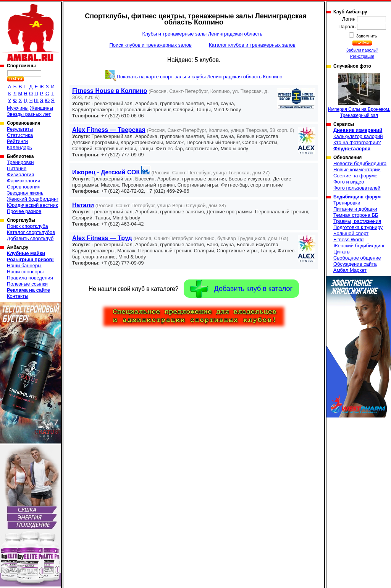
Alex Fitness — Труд (102, 238)
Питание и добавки (355, 209)
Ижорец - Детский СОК (106, 172)
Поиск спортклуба (27, 226)
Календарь (19, 147)
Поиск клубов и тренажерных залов (150, 45)
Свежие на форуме (355, 176)
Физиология (20, 175)
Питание (17, 168)
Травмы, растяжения (357, 221)
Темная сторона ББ (356, 215)
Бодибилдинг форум (357, 197)
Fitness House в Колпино (110, 91)
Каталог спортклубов (31, 232)
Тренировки (20, 162)
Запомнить (366, 36)
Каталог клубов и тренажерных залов (252, 45)
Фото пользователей (357, 188)
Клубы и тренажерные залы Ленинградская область (203, 34)
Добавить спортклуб (30, 238)
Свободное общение (357, 258)
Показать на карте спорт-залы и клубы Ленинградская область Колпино (200, 77)
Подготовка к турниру (358, 227)
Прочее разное (24, 211)
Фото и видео (349, 182)
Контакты (18, 296)
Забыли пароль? (362, 50)
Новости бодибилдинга (360, 163)
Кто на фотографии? (357, 142)
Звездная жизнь (25, 193)
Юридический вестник (32, 205)
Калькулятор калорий (358, 136)
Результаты (20, 129)
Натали (83, 205)
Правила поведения (30, 278)
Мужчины (18, 108)
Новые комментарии (357, 170)
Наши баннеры (24, 266)
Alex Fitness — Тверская (109, 130)
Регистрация (362, 56)
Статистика (20, 135)
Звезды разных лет (29, 114)
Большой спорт (351, 233)
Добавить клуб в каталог (241, 289)
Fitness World (348, 240)
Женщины (41, 108)
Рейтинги (17, 141)
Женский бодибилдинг (33, 199)
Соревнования (24, 187)
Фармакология (23, 181)
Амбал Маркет (350, 270)
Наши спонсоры (25, 272)
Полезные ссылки (27, 284)
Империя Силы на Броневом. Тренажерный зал (359, 96)
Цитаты (342, 252)
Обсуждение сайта (355, 264)
